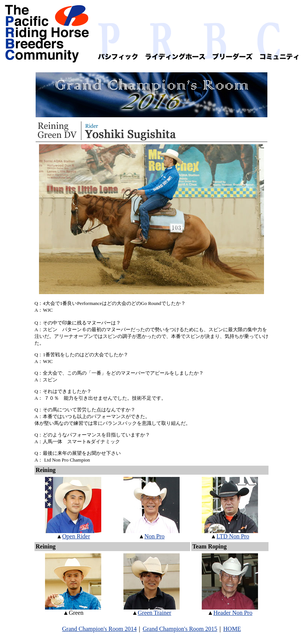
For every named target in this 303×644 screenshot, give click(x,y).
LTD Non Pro (233, 536)
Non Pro (154, 536)
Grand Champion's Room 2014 (100, 629)
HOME (232, 629)
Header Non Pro (233, 613)
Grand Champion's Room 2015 (180, 629)
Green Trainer (154, 613)
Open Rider (76, 536)
